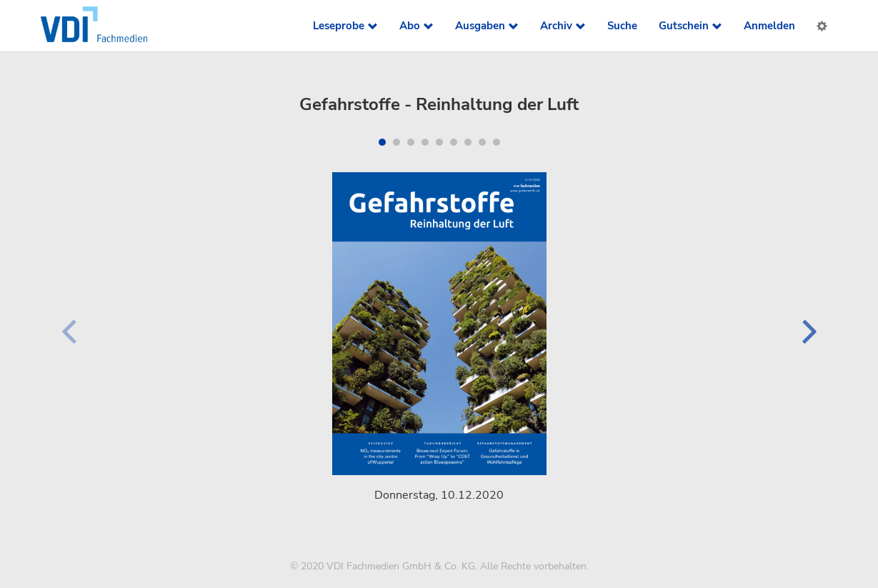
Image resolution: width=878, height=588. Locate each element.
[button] (382, 142)
